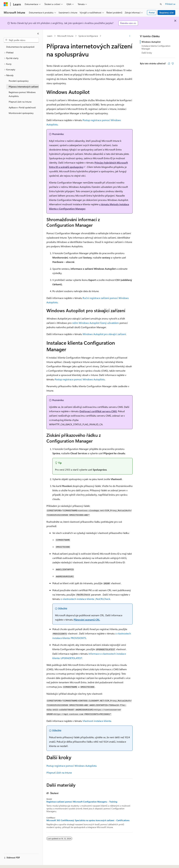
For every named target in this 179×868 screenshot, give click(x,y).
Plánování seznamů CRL (87, 620)
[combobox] (21, 40)
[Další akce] (130, 36)
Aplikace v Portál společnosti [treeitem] (22, 107)
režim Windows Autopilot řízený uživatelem (95, 323)
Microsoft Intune (65, 36)
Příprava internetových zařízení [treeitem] (24, 87)
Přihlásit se (170, 4)
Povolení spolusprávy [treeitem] (19, 81)
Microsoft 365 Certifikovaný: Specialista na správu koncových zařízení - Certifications (88, 820)
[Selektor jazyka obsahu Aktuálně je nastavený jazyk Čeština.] (10, 863)
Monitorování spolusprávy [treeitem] (21, 113)
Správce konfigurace (88, 36)
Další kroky (147, 53)
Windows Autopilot (151, 42)
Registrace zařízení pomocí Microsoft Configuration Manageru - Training (82, 802)
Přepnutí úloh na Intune (59, 773)
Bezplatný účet (166, 13)
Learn (50, 36)
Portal (152, 13)
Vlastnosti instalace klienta (97, 721)
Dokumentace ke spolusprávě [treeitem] (20, 47)
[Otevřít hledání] (161, 4)
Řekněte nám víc (128, 23)
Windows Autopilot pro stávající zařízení (104, 334)
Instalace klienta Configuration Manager (156, 47)
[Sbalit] (38, 34)
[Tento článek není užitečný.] (173, 63)
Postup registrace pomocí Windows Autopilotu (80, 379)
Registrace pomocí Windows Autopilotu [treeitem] (22, 94)
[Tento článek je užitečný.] (169, 63)
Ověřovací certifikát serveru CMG (98, 411)
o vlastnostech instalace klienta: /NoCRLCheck (85, 599)
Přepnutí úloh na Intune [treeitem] (20, 102)
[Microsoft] (6, 4)
